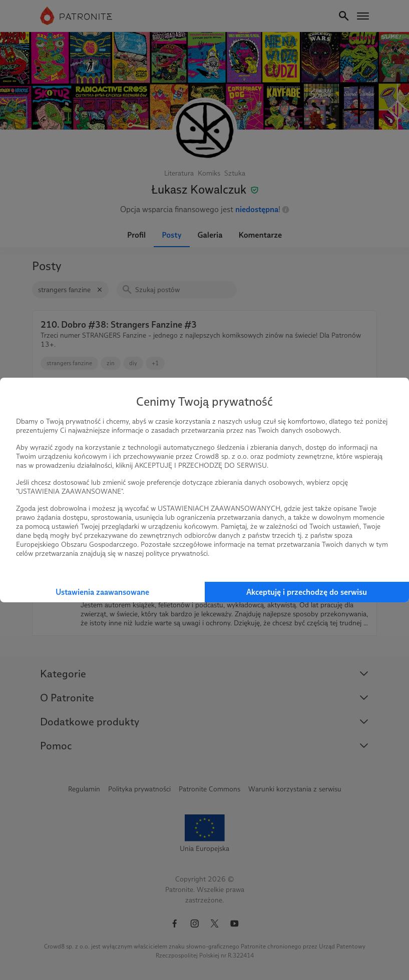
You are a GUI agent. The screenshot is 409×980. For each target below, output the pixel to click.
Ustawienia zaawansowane (102, 592)
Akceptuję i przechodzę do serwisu (307, 592)
